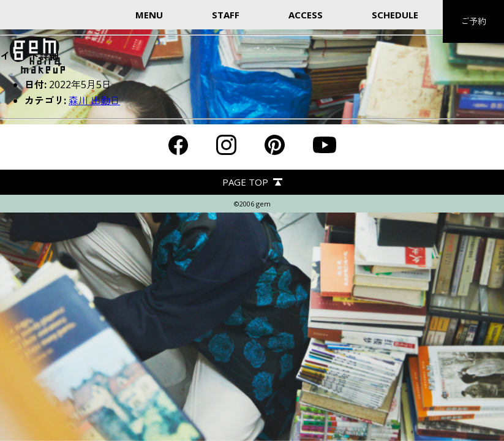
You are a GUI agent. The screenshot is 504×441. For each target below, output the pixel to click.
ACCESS (306, 15)
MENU (149, 15)
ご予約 (473, 21)
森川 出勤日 (94, 100)
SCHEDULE (395, 15)
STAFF (226, 15)
